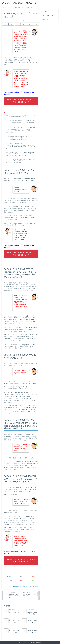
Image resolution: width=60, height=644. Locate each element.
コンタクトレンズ (49, 16)
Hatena (9, 580)
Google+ (32, 577)
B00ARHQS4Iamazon (32, 586)
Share (21, 577)
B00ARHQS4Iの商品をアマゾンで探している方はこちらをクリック (21, 101)
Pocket (21, 580)
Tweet (9, 577)
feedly (32, 580)
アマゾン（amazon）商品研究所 (20, 3)
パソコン (47, 19)
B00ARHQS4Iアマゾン (19, 586)
